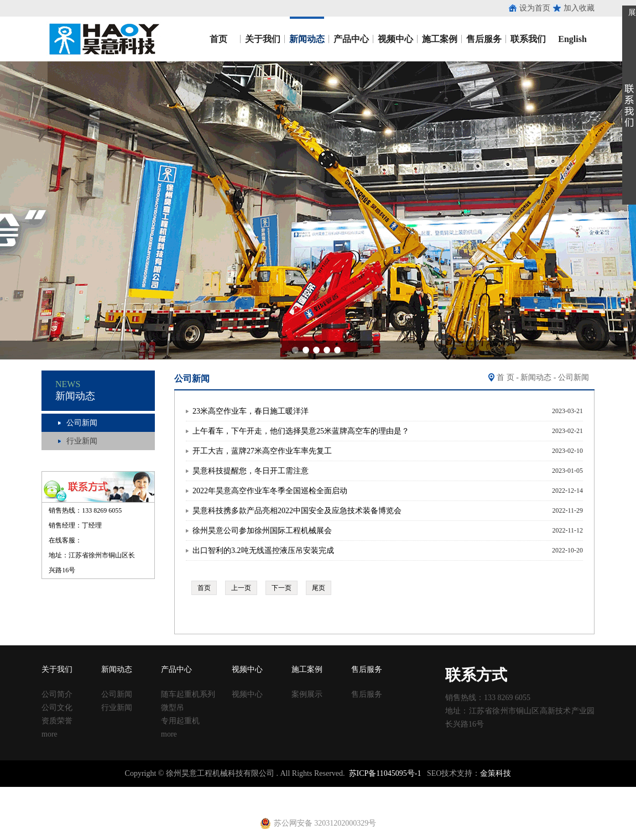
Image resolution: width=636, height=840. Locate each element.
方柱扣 (337, 792)
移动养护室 (399, 792)
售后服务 (484, 39)
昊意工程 (103, 39)
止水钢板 (15, 792)
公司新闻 (82, 423)
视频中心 (395, 39)
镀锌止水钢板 (534, 792)
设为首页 (535, 8)
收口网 (128, 792)
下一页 (281, 588)
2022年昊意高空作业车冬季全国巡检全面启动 (270, 491)
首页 (218, 39)
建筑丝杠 (364, 792)
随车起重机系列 (188, 694)
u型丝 (103, 802)
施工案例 (440, 39)
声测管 (228, 792)
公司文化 (57, 708)
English (572, 39)
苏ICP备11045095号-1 (385, 773)
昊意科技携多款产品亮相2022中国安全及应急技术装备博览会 (297, 511)
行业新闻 (82, 441)
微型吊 (173, 708)
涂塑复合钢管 (194, 792)
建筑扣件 (256, 792)
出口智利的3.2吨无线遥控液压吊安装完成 (263, 551)
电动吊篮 (236, 802)
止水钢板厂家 (54, 792)
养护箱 (124, 802)
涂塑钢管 (155, 792)
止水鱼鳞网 (97, 792)
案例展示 (307, 694)
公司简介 (57, 694)
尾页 (319, 588)
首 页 (505, 377)
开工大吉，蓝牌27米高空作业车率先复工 (262, 451)
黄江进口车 (155, 802)
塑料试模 (310, 792)
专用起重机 (180, 721)
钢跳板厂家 (461, 792)
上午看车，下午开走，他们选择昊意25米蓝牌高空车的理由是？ (301, 431)
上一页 (241, 588)
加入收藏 (579, 8)
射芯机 (186, 802)
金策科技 (496, 773)
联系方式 (476, 675)
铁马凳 (283, 792)
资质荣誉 (57, 721)
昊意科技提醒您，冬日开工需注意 (251, 471)
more (49, 734)
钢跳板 (430, 792)
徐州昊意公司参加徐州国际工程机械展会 (262, 531)
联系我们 (528, 39)
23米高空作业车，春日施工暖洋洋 (251, 411)
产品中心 (351, 39)
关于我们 (263, 39)
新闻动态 (307, 39)
